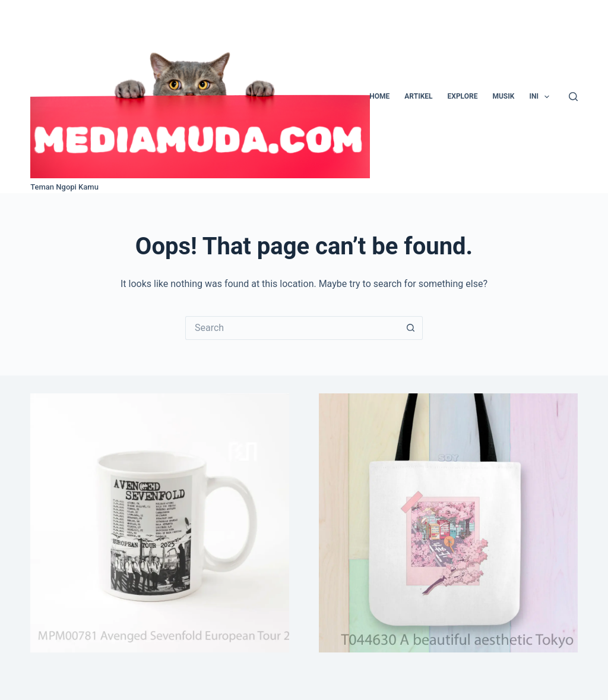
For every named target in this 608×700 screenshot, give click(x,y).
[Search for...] (292, 328)
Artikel (418, 96)
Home (379, 96)
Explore (463, 96)
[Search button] (411, 328)
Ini (541, 97)
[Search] (573, 97)
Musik (503, 96)
